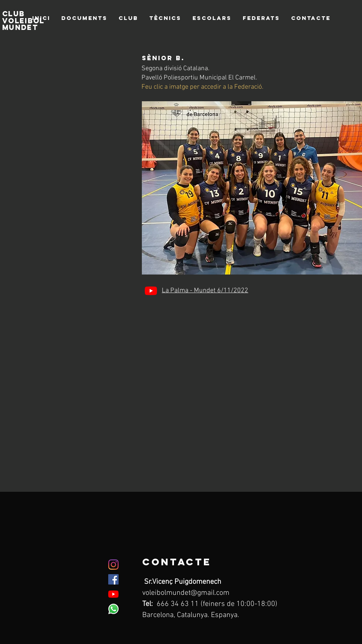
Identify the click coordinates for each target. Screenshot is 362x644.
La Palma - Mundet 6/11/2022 (205, 291)
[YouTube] (151, 291)
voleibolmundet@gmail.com (186, 593)
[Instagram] (113, 565)
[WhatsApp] (113, 609)
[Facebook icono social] (113, 579)
